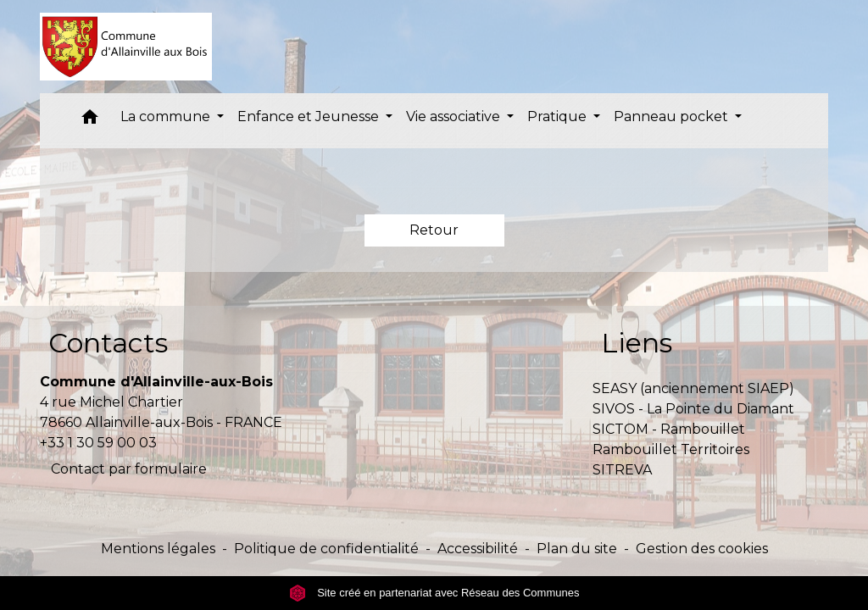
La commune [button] (167, 116)
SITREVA (622, 470)
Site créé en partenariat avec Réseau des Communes (434, 593)
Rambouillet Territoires (671, 449)
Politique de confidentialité (326, 549)
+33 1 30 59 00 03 (98, 443)
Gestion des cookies (702, 549)
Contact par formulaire (129, 469)
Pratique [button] (559, 116)
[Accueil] (126, 47)
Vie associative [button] (455, 116)
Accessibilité (478, 549)
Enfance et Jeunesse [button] (310, 116)
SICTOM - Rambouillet (669, 429)
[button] (90, 121)
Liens (637, 343)
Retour (434, 230)
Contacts (108, 343)
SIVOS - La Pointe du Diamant (693, 409)
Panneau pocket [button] (673, 116)
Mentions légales (158, 549)
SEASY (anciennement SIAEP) (693, 388)
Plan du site (577, 549)
